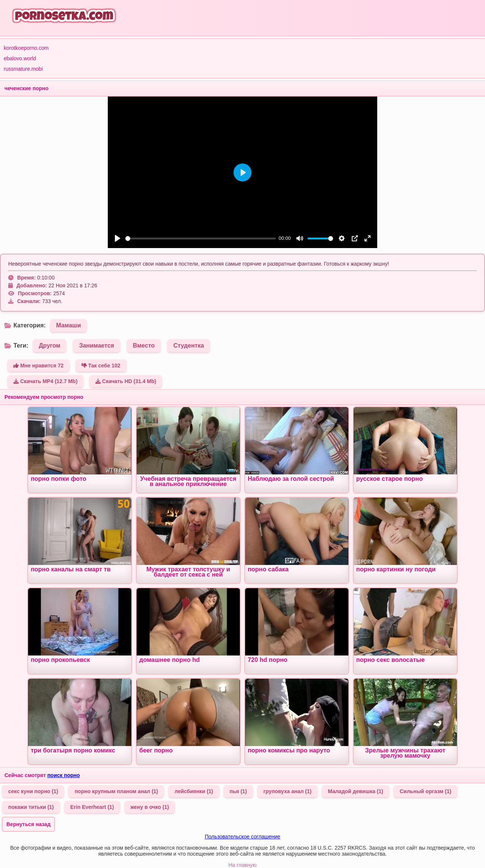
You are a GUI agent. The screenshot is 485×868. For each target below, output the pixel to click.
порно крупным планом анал (116, 791)
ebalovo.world (20, 58)
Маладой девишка (356, 791)
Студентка (189, 346)
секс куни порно (33, 791)
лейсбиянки (194, 791)
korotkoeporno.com (26, 48)
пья (238, 791)
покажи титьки (31, 807)
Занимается (97, 346)
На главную (242, 865)
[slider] (201, 239)
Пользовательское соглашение (242, 837)
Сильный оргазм (425, 791)
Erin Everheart (92, 807)
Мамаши (68, 325)
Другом (50, 346)
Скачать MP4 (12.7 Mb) (45, 381)
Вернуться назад (28, 824)
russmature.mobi (23, 69)
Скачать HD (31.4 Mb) (126, 381)
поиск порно (63, 775)
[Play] (118, 238)
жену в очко (150, 807)
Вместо (144, 346)
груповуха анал (288, 791)
